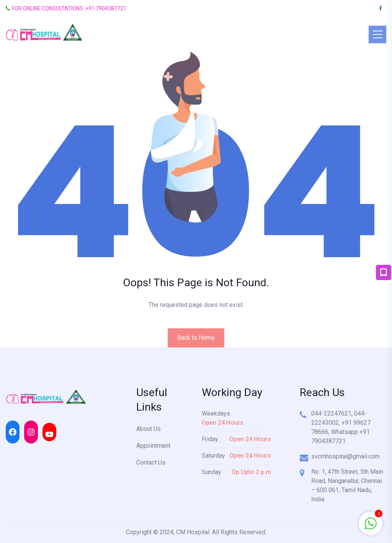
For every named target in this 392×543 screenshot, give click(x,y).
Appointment (153, 446)
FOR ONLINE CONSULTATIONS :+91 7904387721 (66, 8)
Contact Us (151, 462)
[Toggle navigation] (377, 34)
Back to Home (196, 338)
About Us (149, 429)
